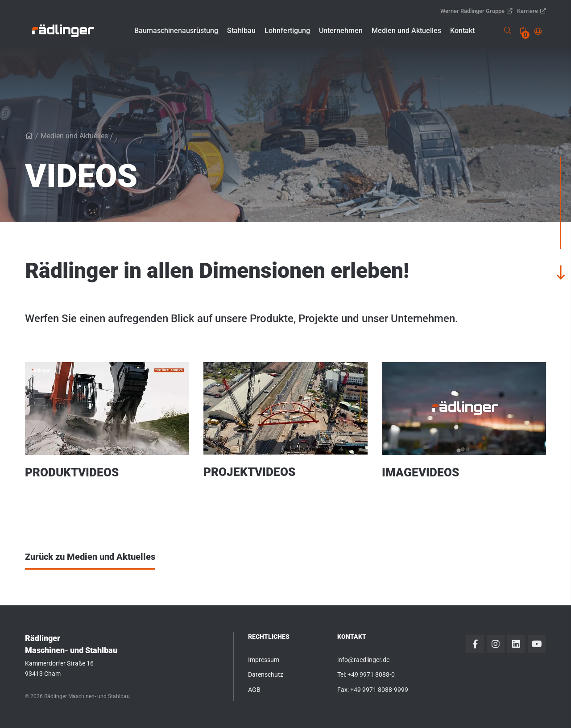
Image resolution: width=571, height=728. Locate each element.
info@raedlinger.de (363, 660)
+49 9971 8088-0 (371, 674)
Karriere (532, 11)
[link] (63, 31)
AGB (254, 690)
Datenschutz (266, 674)
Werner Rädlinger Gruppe (476, 11)
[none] (523, 31)
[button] (176, 31)
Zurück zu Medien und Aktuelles (90, 557)
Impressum (264, 660)
